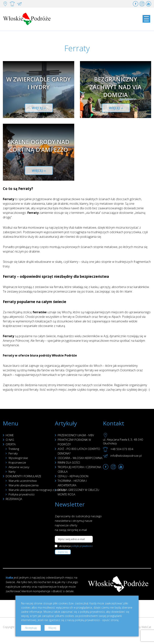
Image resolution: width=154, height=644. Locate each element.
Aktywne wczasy (19, 467)
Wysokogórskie (18, 458)
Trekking (14, 449)
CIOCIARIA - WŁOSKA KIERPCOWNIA (80, 458)
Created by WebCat (139, 627)
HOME (10, 435)
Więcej (52, 628)
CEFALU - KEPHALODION (73, 476)
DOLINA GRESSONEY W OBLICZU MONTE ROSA (78, 492)
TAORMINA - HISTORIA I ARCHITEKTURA (72, 483)
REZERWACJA (14, 499)
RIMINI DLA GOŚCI (69, 462)
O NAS (10, 440)
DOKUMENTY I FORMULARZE (24, 476)
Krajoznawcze (17, 462)
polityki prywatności (82, 546)
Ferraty (13, 453)
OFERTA (11, 444)
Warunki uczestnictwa (23, 481)
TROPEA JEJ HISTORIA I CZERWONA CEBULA (79, 469)
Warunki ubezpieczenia (24, 485)
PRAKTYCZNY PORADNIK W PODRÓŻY (74, 442)
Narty (12, 472)
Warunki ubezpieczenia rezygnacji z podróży (37, 490)
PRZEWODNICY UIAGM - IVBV (76, 435)
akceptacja (76, 546)
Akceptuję (31, 628)
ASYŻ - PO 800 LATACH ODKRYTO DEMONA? (79, 451)
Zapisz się (63, 552)
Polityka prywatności (22, 494)
